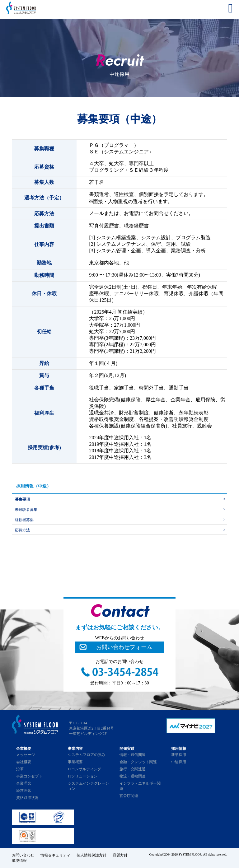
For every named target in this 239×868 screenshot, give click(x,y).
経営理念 (24, 791)
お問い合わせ (23, 855)
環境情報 (19, 861)
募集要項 (22, 499)
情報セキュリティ (55, 855)
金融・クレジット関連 (138, 762)
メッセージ (26, 755)
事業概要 (75, 762)
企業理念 (24, 783)
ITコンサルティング (84, 769)
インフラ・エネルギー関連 (140, 786)
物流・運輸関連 (133, 776)
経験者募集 (24, 520)
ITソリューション (83, 776)
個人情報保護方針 (91, 855)
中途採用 (179, 762)
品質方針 (120, 855)
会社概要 (24, 762)
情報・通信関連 (133, 755)
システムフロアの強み (87, 755)
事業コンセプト (29, 776)
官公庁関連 (129, 796)
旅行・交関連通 (133, 769)
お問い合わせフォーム (124, 647)
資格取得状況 (27, 798)
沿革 (20, 769)
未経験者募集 (26, 510)
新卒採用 (179, 755)
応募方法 (22, 530)
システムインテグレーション (88, 786)
